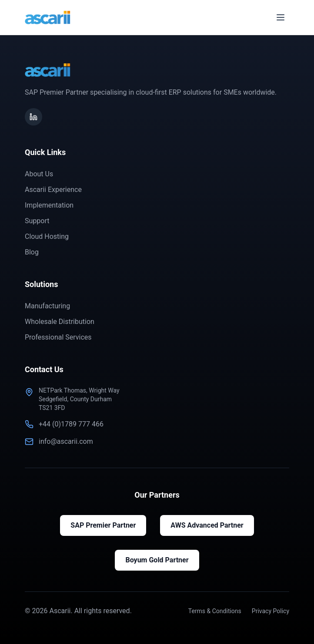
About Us (39, 174)
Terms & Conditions (215, 611)
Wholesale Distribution (60, 322)
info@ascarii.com (66, 441)
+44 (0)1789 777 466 (71, 424)
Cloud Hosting (47, 236)
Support (37, 221)
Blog (32, 252)
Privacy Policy (271, 611)
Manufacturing (47, 306)
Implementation (49, 205)
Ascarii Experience (53, 190)
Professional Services (58, 337)
